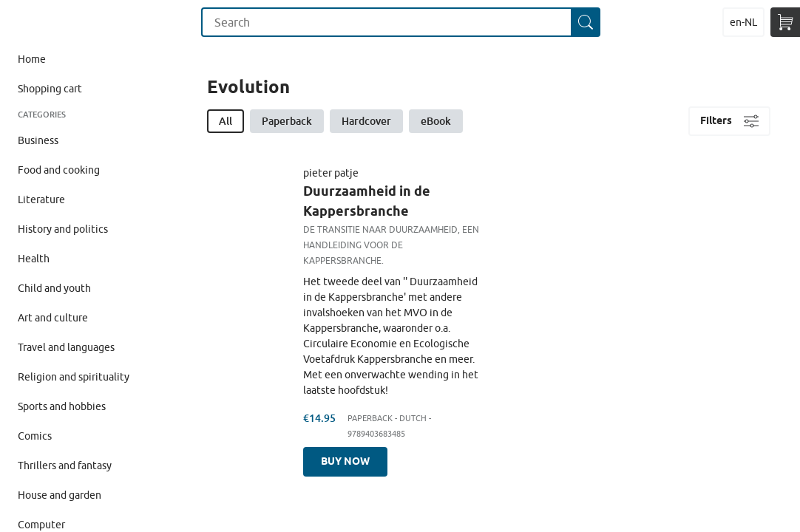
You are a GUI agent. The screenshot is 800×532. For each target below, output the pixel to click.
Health (34, 259)
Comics (35, 436)
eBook (436, 121)
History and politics (63, 229)
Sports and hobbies (62, 406)
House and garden (60, 495)
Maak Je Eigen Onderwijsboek (40, 22)
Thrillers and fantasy (65, 465)
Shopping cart (50, 89)
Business (38, 140)
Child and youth (54, 288)
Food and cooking (59, 170)
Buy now (345, 461)
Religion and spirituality (74, 377)
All (226, 121)
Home (32, 59)
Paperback (287, 121)
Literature (41, 199)
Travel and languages (66, 347)
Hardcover (366, 121)
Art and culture (53, 318)
